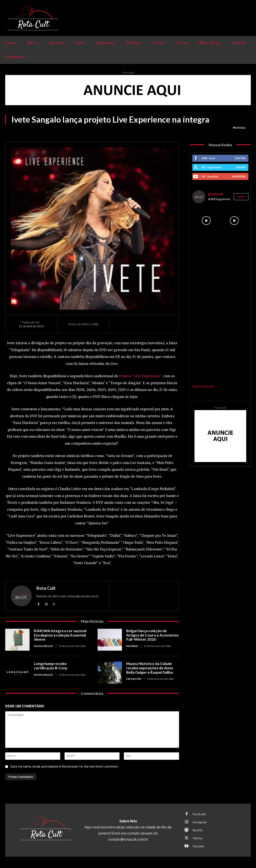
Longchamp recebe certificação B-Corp (51, 666)
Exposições (134, 679)
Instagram (199, 822)
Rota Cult (46, 588)
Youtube (198, 846)
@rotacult (216, 194)
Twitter (198, 838)
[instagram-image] (206, 221)
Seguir (241, 167)
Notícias (239, 128)
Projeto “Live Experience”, (141, 376)
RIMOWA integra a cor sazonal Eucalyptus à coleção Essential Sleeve (60, 635)
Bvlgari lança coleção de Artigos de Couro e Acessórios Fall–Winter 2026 (152, 635)
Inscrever (239, 176)
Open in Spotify (203, 386)
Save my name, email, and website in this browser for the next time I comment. (64, 767)
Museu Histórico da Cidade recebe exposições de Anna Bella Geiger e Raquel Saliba (150, 668)
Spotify (198, 830)
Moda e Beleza (43, 646)
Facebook (199, 814)
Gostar (240, 158)
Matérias (132, 646)
